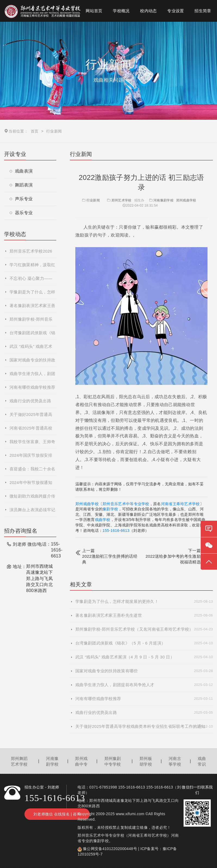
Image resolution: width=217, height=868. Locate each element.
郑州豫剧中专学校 (113, 761)
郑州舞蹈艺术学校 (19, 761)
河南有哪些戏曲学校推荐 (32, 387)
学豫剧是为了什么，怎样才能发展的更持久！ (32, 294)
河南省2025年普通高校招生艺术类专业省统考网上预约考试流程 (32, 430)
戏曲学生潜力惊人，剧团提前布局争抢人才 (32, 376)
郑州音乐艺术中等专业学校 (126, 504)
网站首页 (94, 11)
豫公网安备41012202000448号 (110, 849)
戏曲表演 (21, 171)
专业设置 (176, 11)
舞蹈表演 (21, 185)
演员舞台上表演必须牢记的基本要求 (32, 512)
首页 (35, 131)
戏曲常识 (202, 761)
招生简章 (203, 11)
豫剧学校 (110, 509)
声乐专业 (21, 199)
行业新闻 (90, 200)
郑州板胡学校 (146, 761)
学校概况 (121, 11)
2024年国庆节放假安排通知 (31, 458)
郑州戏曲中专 (81, 761)
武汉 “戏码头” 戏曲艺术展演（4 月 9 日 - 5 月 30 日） (33, 349)
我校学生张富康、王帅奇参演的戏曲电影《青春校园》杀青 (32, 444)
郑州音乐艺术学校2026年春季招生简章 (31, 253)
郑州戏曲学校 (186, 200)
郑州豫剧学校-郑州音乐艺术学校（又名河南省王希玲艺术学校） (32, 321)
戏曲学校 (103, 520)
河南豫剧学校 (163, 200)
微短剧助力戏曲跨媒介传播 (32, 498)
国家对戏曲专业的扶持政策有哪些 (32, 362)
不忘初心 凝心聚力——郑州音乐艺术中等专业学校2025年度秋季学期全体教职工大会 (32, 281)
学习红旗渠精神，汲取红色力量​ (32, 267)
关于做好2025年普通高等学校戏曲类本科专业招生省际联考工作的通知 (32, 417)
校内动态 (148, 11)
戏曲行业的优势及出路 (30, 401)
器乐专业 (21, 213)
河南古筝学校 (175, 761)
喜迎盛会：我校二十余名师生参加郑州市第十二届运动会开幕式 (32, 471)
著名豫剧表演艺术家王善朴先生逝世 (32, 308)
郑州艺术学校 (122, 200)
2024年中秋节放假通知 (31, 482)
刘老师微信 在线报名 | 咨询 (57, 814)
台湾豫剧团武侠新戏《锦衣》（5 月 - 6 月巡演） (32, 335)
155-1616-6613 (116, 530)
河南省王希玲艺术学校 (180, 504)
